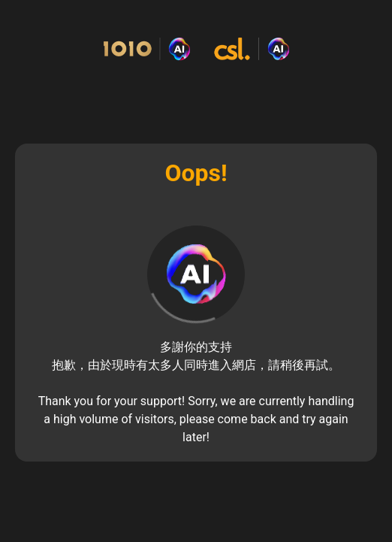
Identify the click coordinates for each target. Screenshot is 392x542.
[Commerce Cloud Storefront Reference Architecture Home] (196, 49)
